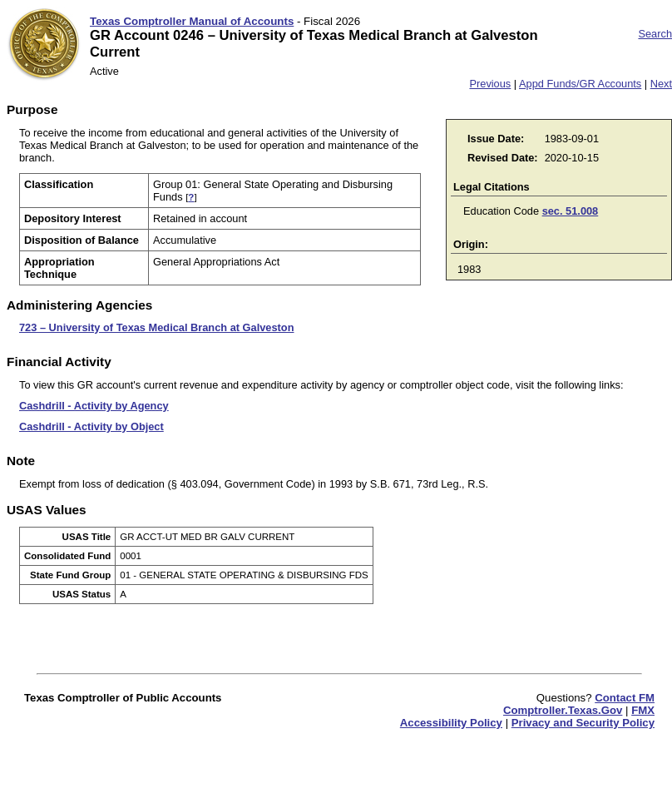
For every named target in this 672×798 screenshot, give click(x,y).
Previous (490, 84)
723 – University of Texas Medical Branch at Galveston (156, 327)
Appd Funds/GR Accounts (580, 84)
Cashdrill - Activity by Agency (94, 406)
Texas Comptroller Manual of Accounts (192, 21)
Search (655, 34)
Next (661, 84)
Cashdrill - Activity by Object (91, 426)
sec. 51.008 (571, 211)
